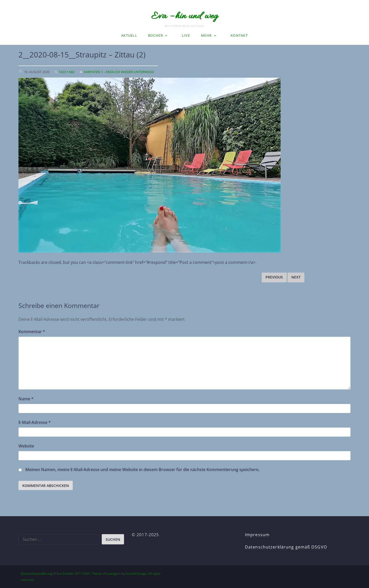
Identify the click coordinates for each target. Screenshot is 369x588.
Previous (274, 277)
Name (26, 399)
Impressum (257, 535)
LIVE (186, 35)
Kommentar (32, 332)
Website (26, 446)
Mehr (206, 35)
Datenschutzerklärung (37, 574)
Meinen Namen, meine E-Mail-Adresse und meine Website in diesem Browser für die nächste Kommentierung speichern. (142, 470)
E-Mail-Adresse (35, 422)
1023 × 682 (67, 72)
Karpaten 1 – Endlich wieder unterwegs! (119, 72)
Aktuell (129, 35)
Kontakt (239, 35)
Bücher (156, 35)
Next (296, 277)
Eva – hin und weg (184, 16)
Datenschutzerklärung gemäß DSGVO (286, 547)
